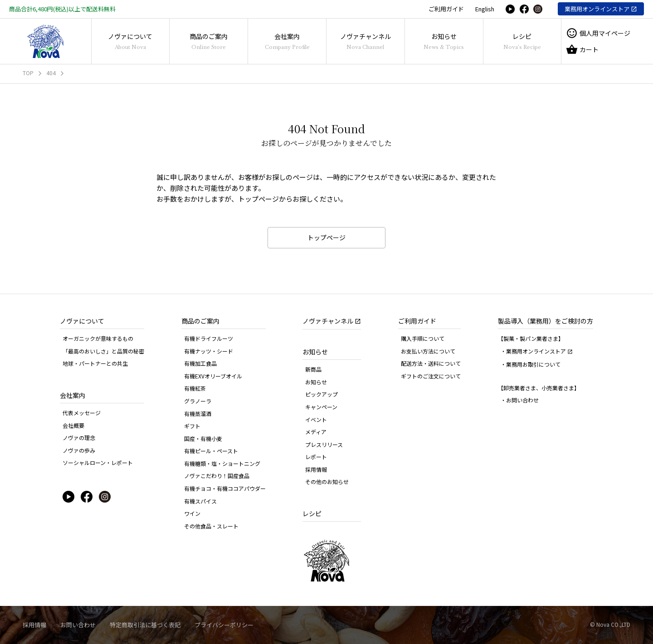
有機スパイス (200, 501)
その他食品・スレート (211, 526)
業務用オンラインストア (597, 9)
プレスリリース (324, 444)
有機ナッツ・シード (209, 351)
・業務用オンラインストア (537, 351)
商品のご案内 (209, 41)
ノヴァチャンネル (365, 41)
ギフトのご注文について (431, 376)
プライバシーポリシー (224, 625)
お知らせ (444, 41)
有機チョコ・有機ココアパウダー (225, 488)
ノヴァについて (130, 41)
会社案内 (287, 41)
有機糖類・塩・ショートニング (222, 463)
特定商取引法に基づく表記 (145, 625)
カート (582, 49)
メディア (316, 432)
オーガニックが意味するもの (98, 338)
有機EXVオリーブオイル (213, 376)
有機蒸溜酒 (198, 414)
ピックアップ (322, 394)
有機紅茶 (195, 388)
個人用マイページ (598, 33)
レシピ (522, 41)
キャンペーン (321, 407)
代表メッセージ (82, 413)
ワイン (192, 513)
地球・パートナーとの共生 (95, 363)
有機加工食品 (200, 363)
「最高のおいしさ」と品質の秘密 (103, 351)
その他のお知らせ (327, 482)
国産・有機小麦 (203, 438)
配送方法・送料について (431, 363)
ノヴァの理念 (79, 438)
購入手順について (423, 338)
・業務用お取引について (531, 364)
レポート (316, 457)
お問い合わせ (78, 625)
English (485, 9)
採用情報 (316, 469)
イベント (316, 419)
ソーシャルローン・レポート (98, 462)
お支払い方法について (428, 351)
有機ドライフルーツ (209, 338)
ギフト (192, 426)
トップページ (326, 237)
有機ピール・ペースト (211, 451)
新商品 (313, 369)
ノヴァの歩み (79, 450)
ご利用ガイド (446, 9)
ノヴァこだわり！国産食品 (217, 476)
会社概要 (73, 425)
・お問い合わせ (520, 400)
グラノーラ (198, 401)
